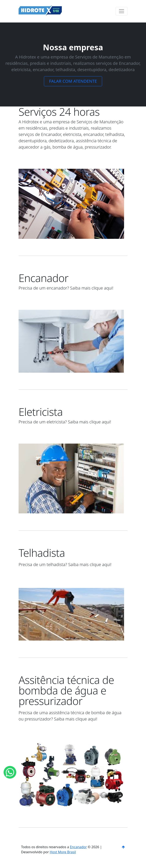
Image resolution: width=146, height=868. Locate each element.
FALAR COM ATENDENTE (73, 81)
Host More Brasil (63, 852)
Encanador (78, 847)
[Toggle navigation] (122, 11)
